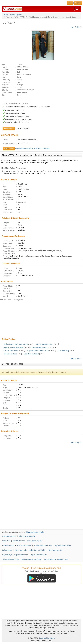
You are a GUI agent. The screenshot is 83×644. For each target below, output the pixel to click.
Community (6, 80)
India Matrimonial (21, 550)
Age (3, 64)
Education (5, 90)
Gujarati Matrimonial (24, 545)
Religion (5, 75)
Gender (6, 184)
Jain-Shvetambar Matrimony (31, 559)
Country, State (7, 92)
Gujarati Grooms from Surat (13, 347)
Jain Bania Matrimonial (27, 536)
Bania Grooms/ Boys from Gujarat (16, 344)
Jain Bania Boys (64, 351)
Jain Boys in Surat (10, 354)
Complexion (6, 82)
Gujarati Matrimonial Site (43, 545)
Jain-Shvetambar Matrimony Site (56, 559)
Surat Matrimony (19, 541)
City (3, 95)
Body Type (6, 85)
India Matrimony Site (55, 550)
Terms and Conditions (47, 638)
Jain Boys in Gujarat (32, 354)
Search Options (16, 15)
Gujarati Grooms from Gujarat (38, 351)
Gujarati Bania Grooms (44, 344)
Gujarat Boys (7, 555)
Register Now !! (9, 129)
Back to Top (76, 359)
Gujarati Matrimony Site (63, 545)
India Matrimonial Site (37, 550)
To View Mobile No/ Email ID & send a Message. (33, 148)
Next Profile (75, 27)
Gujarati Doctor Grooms (41, 347)
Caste (4, 77)
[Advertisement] (41, 320)
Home (6, 15)
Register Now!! (9, 149)
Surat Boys (6, 541)
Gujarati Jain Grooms (11, 351)
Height (4, 67)
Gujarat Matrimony (21, 555)
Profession (6, 87)
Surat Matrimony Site (35, 541)
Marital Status (7, 70)
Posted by (5, 72)
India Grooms (7, 550)
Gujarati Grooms (8, 545)
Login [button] (70, 3)
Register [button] (78, 3)
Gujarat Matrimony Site (38, 555)
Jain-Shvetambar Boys (11, 559)
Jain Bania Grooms (9, 536)
